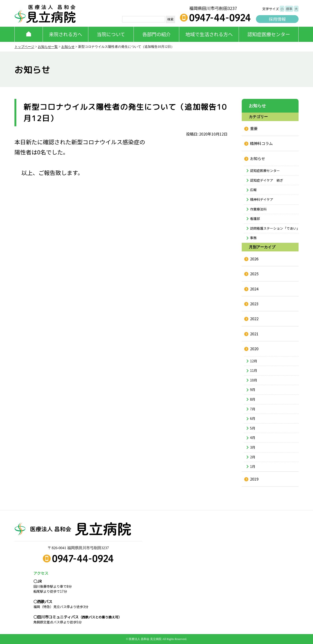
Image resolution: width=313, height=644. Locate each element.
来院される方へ (66, 34)
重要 (254, 128)
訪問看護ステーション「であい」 (274, 228)
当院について (111, 34)
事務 (253, 238)
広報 (253, 190)
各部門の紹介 (156, 34)
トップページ (24, 47)
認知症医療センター (269, 34)
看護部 (255, 219)
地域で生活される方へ (209, 34)
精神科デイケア (262, 199)
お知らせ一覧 (48, 47)
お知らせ (68, 47)
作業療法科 (258, 209)
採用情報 (277, 19)
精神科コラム (261, 143)
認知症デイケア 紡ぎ (267, 180)
